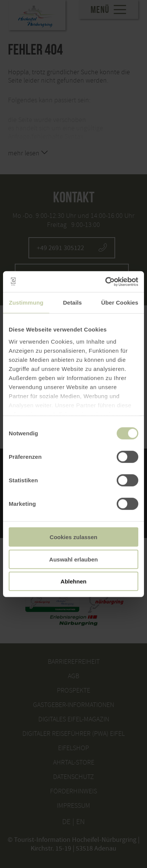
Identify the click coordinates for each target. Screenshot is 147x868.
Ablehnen (73, 581)
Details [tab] (72, 303)
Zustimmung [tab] (26, 303)
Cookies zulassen (73, 537)
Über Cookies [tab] (120, 303)
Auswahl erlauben (73, 559)
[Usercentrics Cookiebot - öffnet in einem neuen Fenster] (106, 282)
